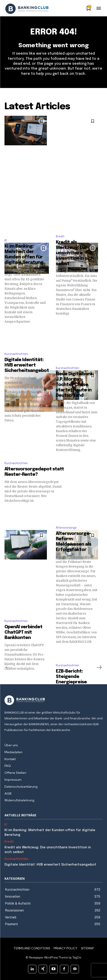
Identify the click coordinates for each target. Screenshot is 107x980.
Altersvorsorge (66, 528)
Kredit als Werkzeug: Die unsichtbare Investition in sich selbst (75, 253)
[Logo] (27, 9)
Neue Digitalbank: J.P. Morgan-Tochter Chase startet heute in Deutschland (75, 385)
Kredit (60, 236)
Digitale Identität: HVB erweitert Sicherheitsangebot (27, 365)
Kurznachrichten (16, 354)
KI (6, 240)
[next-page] (99, 667)
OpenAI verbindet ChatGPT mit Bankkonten (23, 632)
